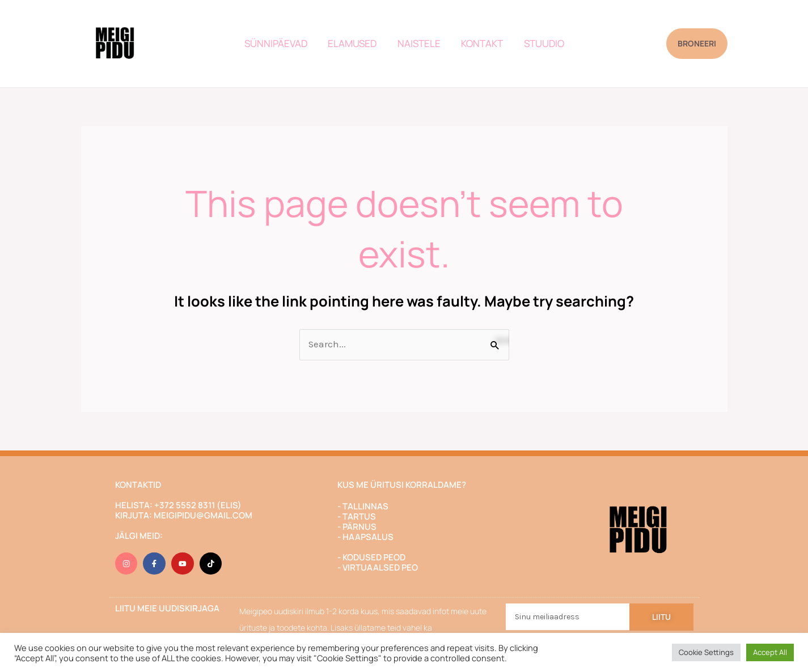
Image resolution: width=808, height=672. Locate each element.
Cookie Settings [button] (706, 652)
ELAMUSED (354, 43)
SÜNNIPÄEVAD (279, 43)
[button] (697, 44)
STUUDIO (541, 43)
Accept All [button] (770, 652)
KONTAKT (481, 43)
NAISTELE (419, 43)
